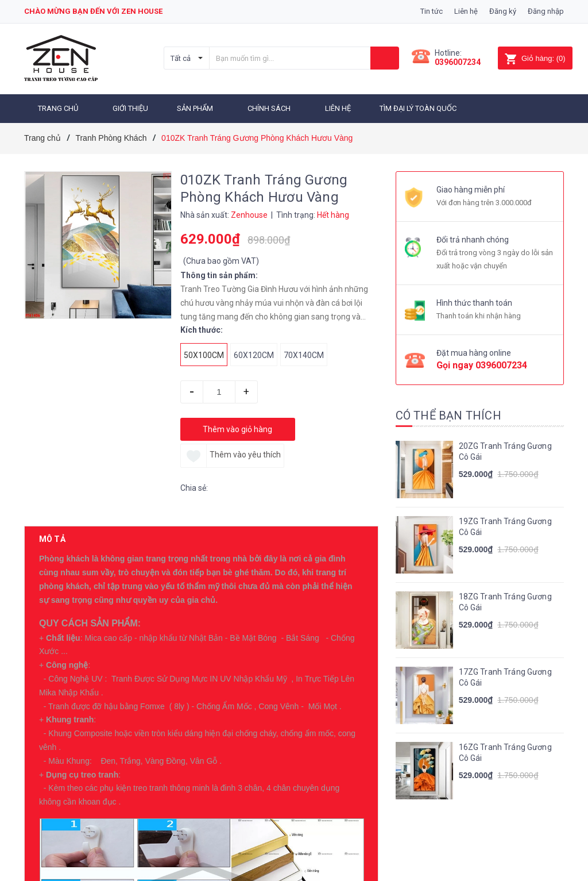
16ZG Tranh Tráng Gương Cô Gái (505, 753)
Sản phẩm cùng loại (85, 838)
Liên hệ (466, 11)
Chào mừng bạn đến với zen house (93, 11)
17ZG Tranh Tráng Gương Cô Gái (505, 678)
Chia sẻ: (194, 488)
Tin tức (432, 11)
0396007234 (458, 62)
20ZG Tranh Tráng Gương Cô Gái (505, 452)
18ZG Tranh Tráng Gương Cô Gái (505, 602)
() (535, 58)
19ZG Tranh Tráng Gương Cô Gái (505, 527)
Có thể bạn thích (448, 416)
